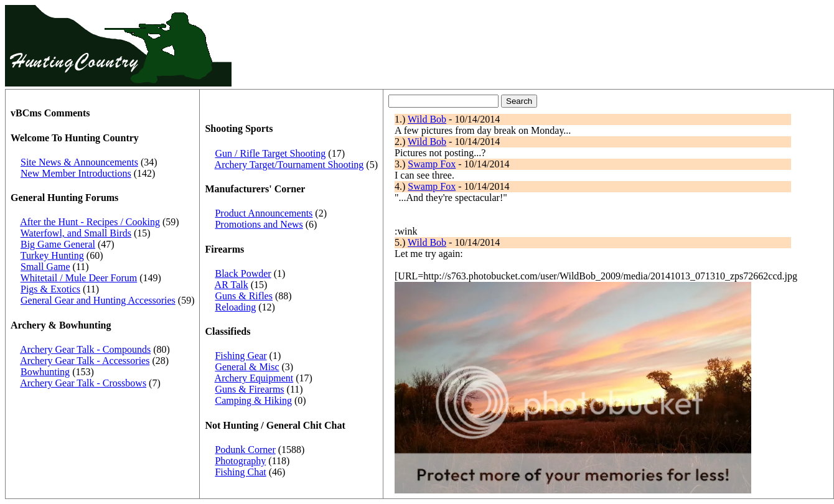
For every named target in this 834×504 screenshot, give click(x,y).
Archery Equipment (254, 378)
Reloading (235, 307)
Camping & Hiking (253, 400)
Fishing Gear (241, 356)
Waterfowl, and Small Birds (76, 233)
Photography (240, 461)
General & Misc (247, 367)
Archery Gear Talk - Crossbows (83, 383)
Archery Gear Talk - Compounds (85, 349)
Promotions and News (259, 224)
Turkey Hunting (52, 255)
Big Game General (58, 244)
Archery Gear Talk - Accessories (85, 361)
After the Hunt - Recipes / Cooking (90, 222)
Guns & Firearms (249, 389)
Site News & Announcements (79, 162)
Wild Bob (427, 119)
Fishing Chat (240, 472)
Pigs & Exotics (50, 289)
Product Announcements (264, 213)
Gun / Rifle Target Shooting (270, 153)
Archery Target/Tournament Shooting (289, 165)
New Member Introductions (76, 173)
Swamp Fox (432, 164)
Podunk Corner (245, 450)
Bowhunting (45, 372)
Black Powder (243, 273)
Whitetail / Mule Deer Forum (79, 278)
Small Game (45, 267)
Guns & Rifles (243, 296)
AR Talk (232, 285)
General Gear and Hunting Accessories (98, 300)
